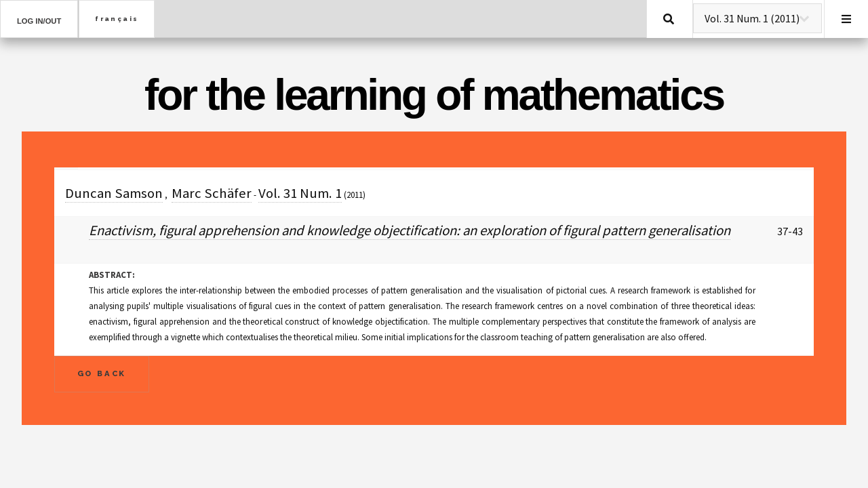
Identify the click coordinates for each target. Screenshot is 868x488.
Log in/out (39, 21)
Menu (846, 19)
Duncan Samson (114, 193)
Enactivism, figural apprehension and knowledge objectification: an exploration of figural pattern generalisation (410, 230)
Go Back (102, 373)
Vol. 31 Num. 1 (300, 193)
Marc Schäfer (212, 193)
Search (669, 19)
